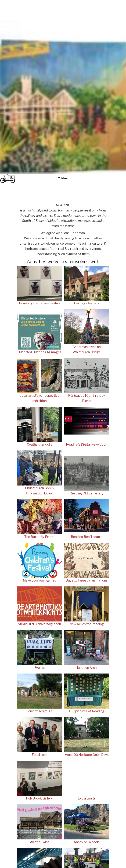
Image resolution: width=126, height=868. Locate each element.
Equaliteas (39, 755)
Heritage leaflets (87, 303)
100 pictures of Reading (87, 711)
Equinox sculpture (39, 711)
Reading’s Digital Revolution (87, 444)
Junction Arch (87, 668)
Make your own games (39, 580)
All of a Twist (39, 842)
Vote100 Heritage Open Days (87, 755)
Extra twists (87, 798)
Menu (63, 178)
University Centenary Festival (39, 303)
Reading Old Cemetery (87, 493)
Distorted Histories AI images (39, 352)
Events (39, 668)
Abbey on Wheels (87, 842)
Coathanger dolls (39, 444)
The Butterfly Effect (39, 537)
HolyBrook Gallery (39, 798)
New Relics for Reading (87, 624)
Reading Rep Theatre (87, 537)
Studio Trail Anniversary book (39, 624)
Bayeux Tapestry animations (87, 580)
